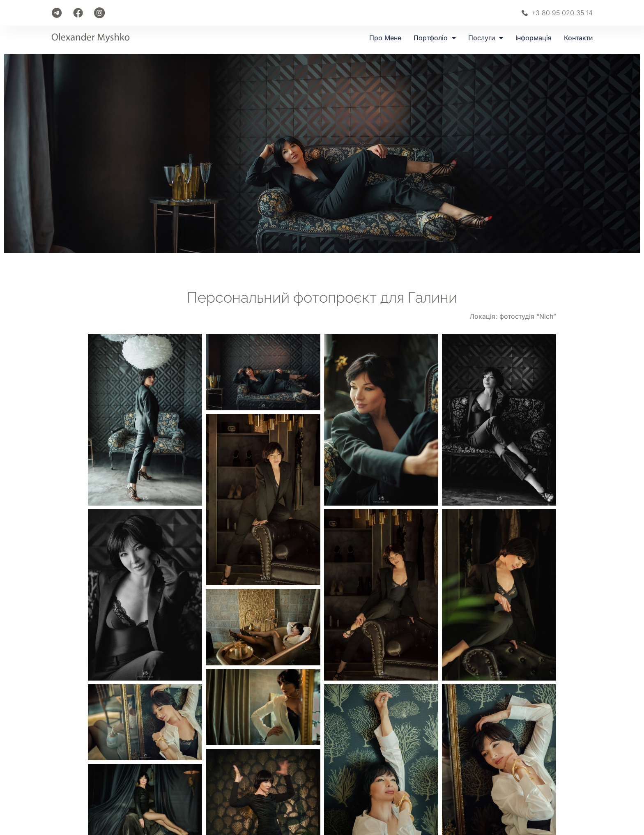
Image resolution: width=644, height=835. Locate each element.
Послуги (486, 38)
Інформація (534, 38)
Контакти (578, 38)
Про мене (385, 38)
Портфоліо (435, 38)
